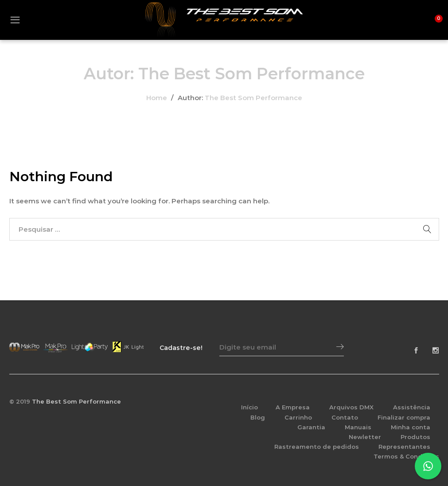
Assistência (412, 407)
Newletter (365, 437)
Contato (345, 417)
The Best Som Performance (253, 98)
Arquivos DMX (351, 407)
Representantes (404, 447)
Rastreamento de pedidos (317, 447)
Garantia (311, 427)
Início (249, 407)
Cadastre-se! (181, 348)
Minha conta (411, 427)
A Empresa (293, 407)
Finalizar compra (404, 417)
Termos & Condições (406, 456)
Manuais (358, 427)
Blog (258, 417)
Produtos (415, 437)
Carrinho (298, 417)
